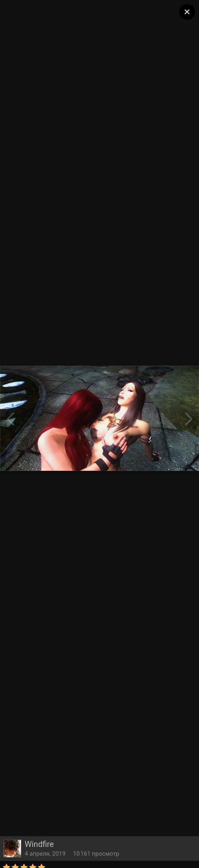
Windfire (39, 844)
